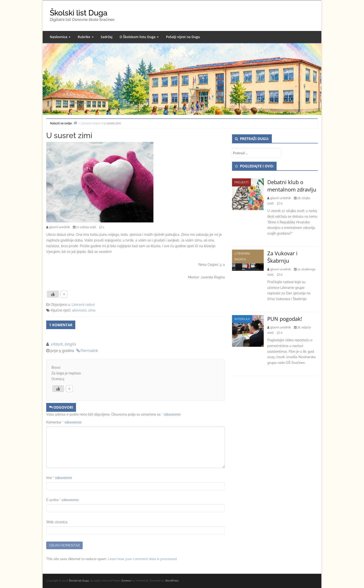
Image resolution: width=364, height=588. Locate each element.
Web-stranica (57, 522)
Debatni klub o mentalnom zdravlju (292, 186)
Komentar (64, 422)
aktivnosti (79, 310)
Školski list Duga (79, 13)
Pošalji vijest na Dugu (183, 37)
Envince (126, 581)
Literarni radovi (83, 305)
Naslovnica (60, 37)
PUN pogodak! (285, 319)
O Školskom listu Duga (139, 37)
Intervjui (242, 319)
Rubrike (86, 37)
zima (92, 310)
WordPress (172, 581)
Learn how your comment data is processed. (143, 559)
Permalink (89, 351)
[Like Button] (53, 294)
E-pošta (62, 500)
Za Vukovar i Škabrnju (282, 257)
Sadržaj (107, 37)
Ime (59, 478)
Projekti (241, 182)
